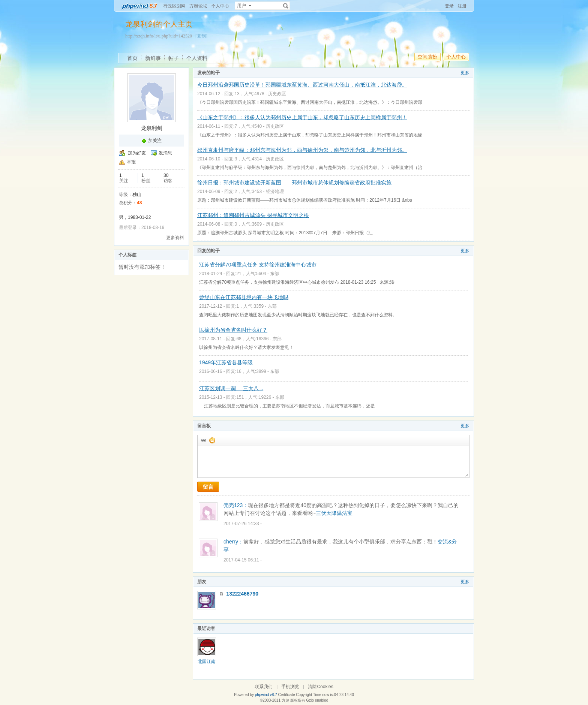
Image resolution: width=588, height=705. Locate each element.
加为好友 (137, 153)
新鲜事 (153, 58)
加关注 (155, 141)
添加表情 (212, 440)
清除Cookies (320, 687)
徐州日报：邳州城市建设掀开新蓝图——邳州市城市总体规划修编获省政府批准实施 (294, 183)
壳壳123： (236, 505)
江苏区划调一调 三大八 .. (231, 388)
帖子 (174, 58)
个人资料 (197, 58)
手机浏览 (290, 687)
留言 (208, 487)
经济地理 (275, 192)
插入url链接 (203, 440)
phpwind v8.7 (266, 695)
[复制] (201, 36)
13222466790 (242, 594)
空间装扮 (427, 57)
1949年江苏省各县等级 (226, 362)
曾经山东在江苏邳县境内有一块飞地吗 (244, 297)
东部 (274, 274)
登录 (449, 6)
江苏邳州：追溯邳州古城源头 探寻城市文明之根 (253, 215)
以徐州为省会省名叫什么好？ (233, 330)
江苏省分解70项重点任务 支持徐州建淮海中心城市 (258, 265)
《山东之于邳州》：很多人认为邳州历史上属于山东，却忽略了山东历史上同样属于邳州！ (302, 117)
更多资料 (175, 238)
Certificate (286, 695)
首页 (132, 58)
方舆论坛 (198, 6)
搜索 (286, 6)
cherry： (233, 542)
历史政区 (277, 94)
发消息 (165, 153)
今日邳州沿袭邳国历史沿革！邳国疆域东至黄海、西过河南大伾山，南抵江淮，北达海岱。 (302, 85)
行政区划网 (174, 6)
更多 (465, 73)
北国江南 (207, 662)
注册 (462, 6)
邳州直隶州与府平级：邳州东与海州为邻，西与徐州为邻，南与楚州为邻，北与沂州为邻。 (302, 150)
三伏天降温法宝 (334, 513)
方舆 (285, 700)
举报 (131, 162)
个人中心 (220, 6)
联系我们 (264, 687)
